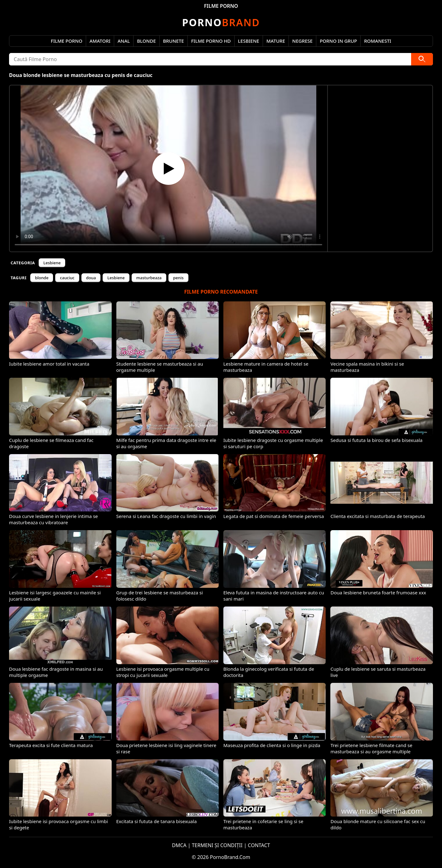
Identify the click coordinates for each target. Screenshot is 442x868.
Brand (221, 22)
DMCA (179, 845)
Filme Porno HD (211, 41)
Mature (276, 41)
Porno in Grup (338, 41)
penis (178, 278)
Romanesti (378, 41)
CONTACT (259, 845)
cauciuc (67, 278)
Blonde (146, 41)
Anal (124, 41)
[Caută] (422, 59)
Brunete (174, 41)
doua (91, 278)
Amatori (100, 41)
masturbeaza (149, 278)
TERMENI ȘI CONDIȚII (217, 845)
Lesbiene (249, 41)
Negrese (302, 41)
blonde (42, 278)
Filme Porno (67, 41)
